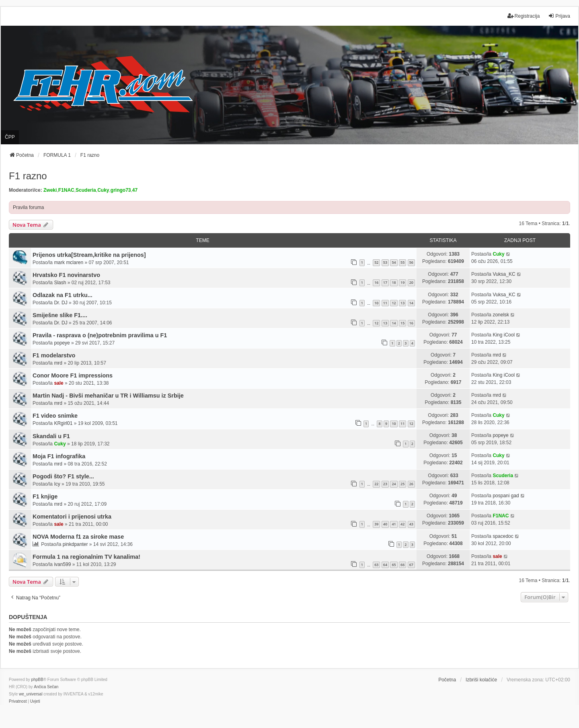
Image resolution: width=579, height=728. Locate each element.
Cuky (103, 190)
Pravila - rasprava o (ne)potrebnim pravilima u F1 (100, 335)
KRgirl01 (63, 423)
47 (135, 190)
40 (385, 524)
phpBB (37, 680)
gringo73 (121, 190)
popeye (62, 343)
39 (376, 524)
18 (394, 282)
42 (402, 524)
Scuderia (86, 190)
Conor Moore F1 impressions (73, 375)
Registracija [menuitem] (524, 16)
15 (402, 323)
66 (402, 565)
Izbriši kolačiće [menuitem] (481, 680)
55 (402, 262)
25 (402, 484)
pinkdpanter (75, 544)
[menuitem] (18, 701)
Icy (57, 484)
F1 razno (28, 176)
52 (376, 262)
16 (376, 282)
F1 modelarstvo (54, 355)
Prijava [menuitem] (559, 16)
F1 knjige (45, 496)
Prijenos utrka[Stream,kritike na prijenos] (89, 255)
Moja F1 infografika (59, 456)
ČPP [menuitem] (10, 137)
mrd (58, 363)
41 (394, 524)
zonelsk (501, 315)
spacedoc (503, 536)
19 (402, 282)
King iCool (504, 335)
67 (411, 565)
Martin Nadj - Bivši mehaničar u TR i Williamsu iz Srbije (108, 396)
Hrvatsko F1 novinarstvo (66, 275)
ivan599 (62, 564)
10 (376, 303)
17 (385, 282)
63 (376, 565)
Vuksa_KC (504, 274)
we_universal (31, 694)
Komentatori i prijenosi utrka (72, 517)
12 (394, 303)
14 (411, 303)
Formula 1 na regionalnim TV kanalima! (86, 557)
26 (411, 484)
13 (402, 303)
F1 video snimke (55, 416)
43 (411, 524)
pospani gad (506, 496)
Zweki (50, 190)
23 (385, 484)
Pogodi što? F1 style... (63, 476)
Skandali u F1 (51, 436)
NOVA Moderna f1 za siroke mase (78, 537)
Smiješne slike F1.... (60, 315)
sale (59, 383)
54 (394, 262)
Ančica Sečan (46, 687)
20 (411, 282)
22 (376, 484)
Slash (60, 283)
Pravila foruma (28, 207)
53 (385, 262)
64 (385, 565)
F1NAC (66, 190)
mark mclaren (69, 262)
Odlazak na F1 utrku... (63, 295)
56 (411, 262)
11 (385, 303)
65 (394, 565)
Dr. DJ (61, 303)
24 (394, 484)
